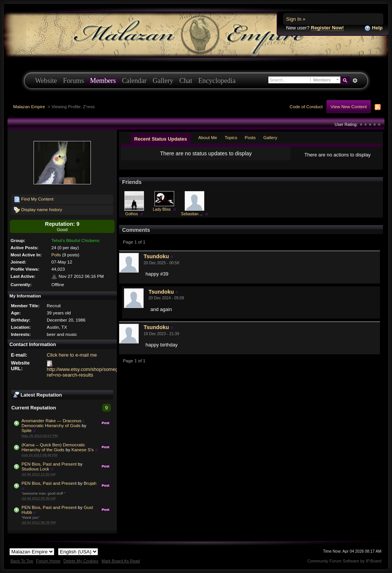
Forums (73, 81)
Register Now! (327, 28)
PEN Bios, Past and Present (49, 464)
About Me (208, 137)
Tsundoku (156, 256)
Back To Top (22, 561)
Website (46, 81)
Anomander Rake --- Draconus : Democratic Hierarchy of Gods (53, 423)
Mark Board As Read (121, 561)
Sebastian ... (192, 214)
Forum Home (48, 561)
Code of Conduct (306, 106)
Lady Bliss (162, 209)
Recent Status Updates (161, 139)
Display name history (38, 210)
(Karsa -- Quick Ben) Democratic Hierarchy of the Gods (53, 447)
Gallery (163, 81)
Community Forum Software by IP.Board (344, 561)
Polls (56, 255)
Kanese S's (83, 450)
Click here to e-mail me (72, 355)
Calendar (134, 81)
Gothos (132, 214)
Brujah (90, 483)
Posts (250, 137)
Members (103, 81)
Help (374, 28)
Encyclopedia (217, 81)
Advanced (355, 81)
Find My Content (34, 199)
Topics (231, 137)
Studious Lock (35, 469)
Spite (27, 430)
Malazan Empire (29, 106)
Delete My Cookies (81, 561)
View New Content (349, 106)
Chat (186, 81)
